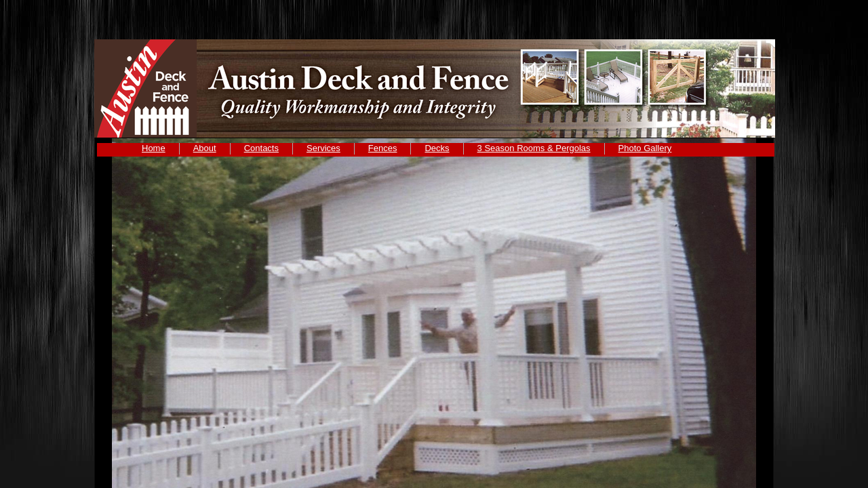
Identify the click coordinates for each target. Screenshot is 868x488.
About (205, 148)
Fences (383, 148)
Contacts (261, 148)
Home (154, 148)
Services (323, 148)
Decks (437, 148)
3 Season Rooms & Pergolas (534, 148)
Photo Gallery (645, 148)
